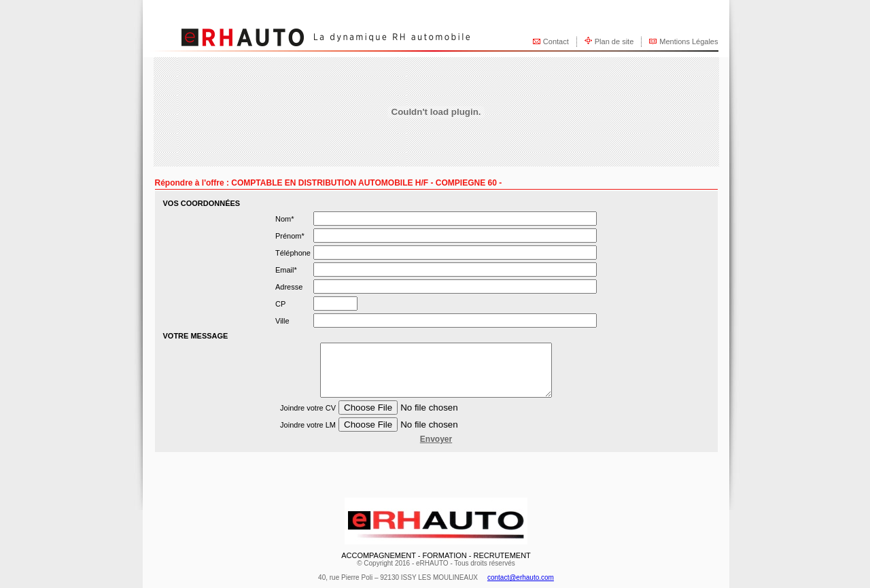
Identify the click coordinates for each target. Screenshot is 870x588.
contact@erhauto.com (521, 577)
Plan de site (614, 41)
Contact (556, 41)
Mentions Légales (689, 41)
